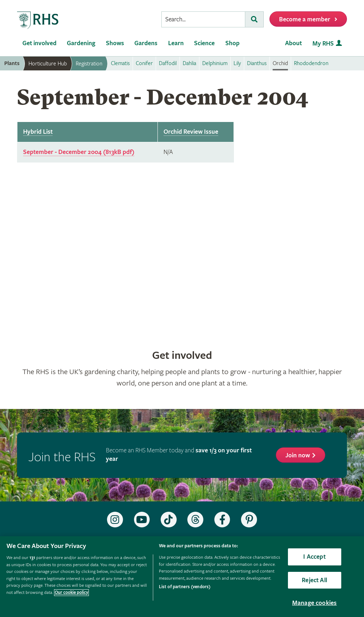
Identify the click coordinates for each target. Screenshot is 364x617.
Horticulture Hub (48, 64)
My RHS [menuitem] (323, 44)
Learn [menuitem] (176, 43)
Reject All (314, 580)
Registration (89, 64)
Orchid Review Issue (191, 132)
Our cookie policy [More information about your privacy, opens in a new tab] (71, 593)
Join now (298, 455)
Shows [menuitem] (115, 43)
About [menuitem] (293, 43)
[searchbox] (203, 19)
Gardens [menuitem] (146, 43)
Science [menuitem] (204, 43)
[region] (182, 577)
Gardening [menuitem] (81, 43)
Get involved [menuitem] (39, 43)
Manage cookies (315, 603)
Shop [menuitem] (232, 43)
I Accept (314, 557)
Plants (12, 63)
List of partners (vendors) (185, 587)
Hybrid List (38, 132)
